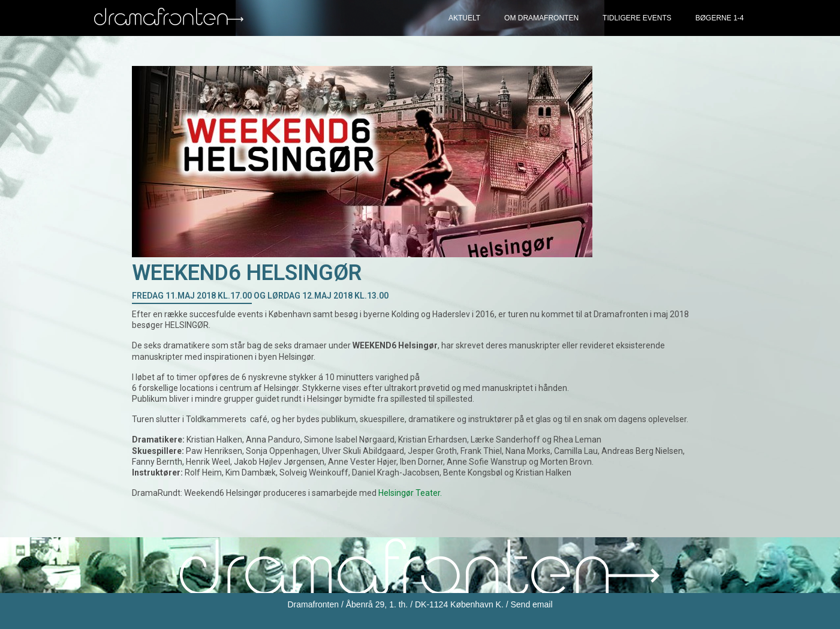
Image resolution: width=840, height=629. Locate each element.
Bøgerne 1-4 (720, 18)
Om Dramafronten (541, 18)
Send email (531, 604)
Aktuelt (464, 18)
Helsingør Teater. (410, 493)
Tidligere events (637, 18)
